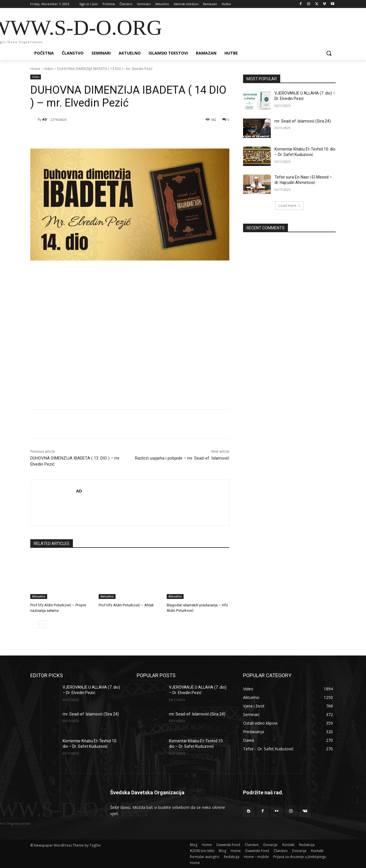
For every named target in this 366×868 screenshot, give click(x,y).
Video (49, 69)
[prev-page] (34, 624)
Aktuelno (39, 596)
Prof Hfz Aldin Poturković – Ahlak (126, 605)
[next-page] (43, 624)
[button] (329, 53)
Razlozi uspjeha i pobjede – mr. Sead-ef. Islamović (182, 458)
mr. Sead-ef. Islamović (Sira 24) (303, 121)
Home (35, 69)
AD (45, 119)
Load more (290, 206)
